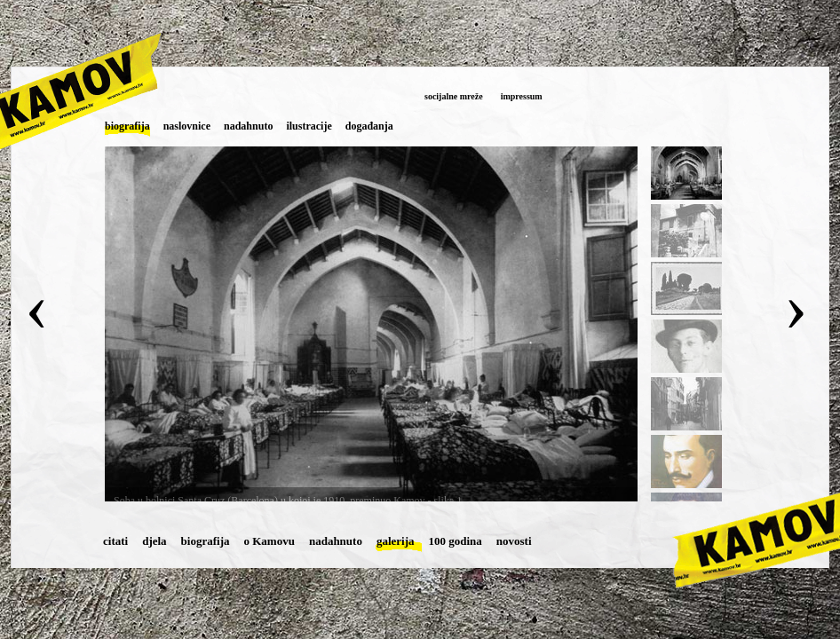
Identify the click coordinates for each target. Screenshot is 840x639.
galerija (396, 541)
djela (154, 541)
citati (115, 541)
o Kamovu (269, 541)
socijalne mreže (454, 96)
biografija (206, 541)
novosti (514, 541)
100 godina (456, 541)
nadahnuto (336, 541)
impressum (522, 96)
